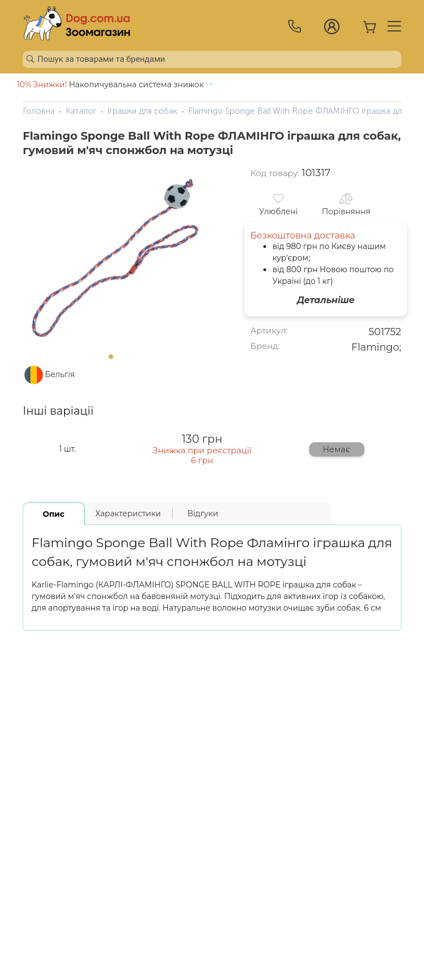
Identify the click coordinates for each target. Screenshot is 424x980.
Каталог (81, 111)
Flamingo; (376, 347)
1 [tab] (114, 360)
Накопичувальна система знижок (115, 84)
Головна (39, 111)
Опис (54, 514)
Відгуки (203, 513)
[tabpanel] (114, 257)
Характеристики (128, 513)
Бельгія (60, 374)
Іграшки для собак (142, 111)
